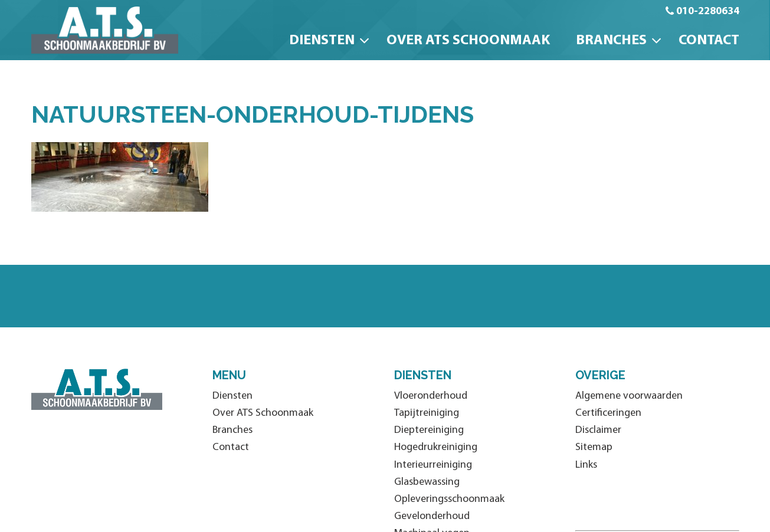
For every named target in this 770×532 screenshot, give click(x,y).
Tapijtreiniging (427, 413)
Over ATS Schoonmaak (468, 41)
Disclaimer (598, 430)
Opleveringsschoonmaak (449, 499)
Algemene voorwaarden (629, 396)
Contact (709, 41)
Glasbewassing (427, 482)
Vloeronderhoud (431, 396)
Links (586, 465)
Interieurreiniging (433, 465)
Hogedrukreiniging (436, 447)
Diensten (322, 41)
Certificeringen (608, 413)
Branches (611, 41)
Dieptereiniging (429, 430)
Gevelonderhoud (432, 516)
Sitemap (594, 447)
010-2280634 (708, 12)
